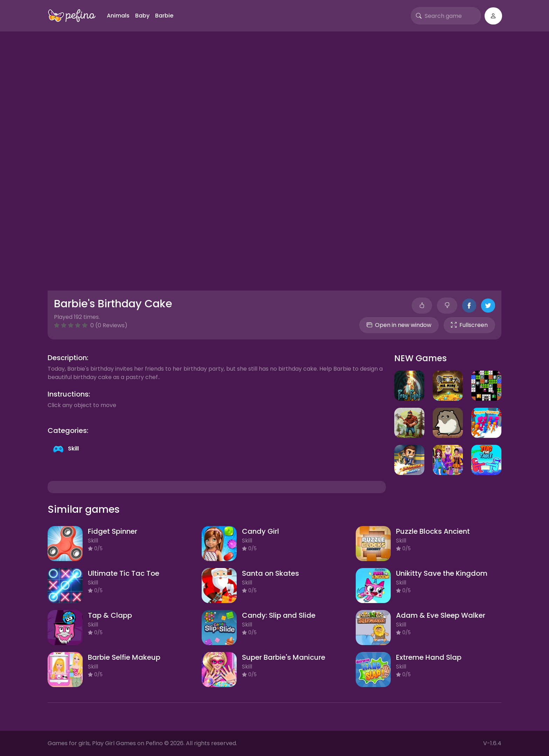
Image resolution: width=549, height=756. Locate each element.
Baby (142, 16)
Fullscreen (469, 325)
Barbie (164, 16)
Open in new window (399, 325)
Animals (118, 16)
